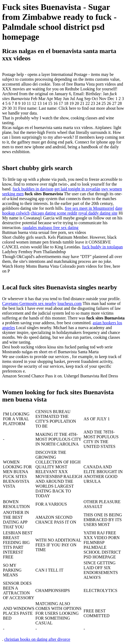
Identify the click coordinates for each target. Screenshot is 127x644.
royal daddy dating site (98, 213)
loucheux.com (70, 303)
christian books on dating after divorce (37, 639)
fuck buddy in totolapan (102, 247)
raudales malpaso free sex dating (50, 228)
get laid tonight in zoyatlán (78, 189)
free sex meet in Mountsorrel (89, 208)
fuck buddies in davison (33, 189)
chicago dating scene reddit (54, 213)
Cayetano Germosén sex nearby (29, 303)
